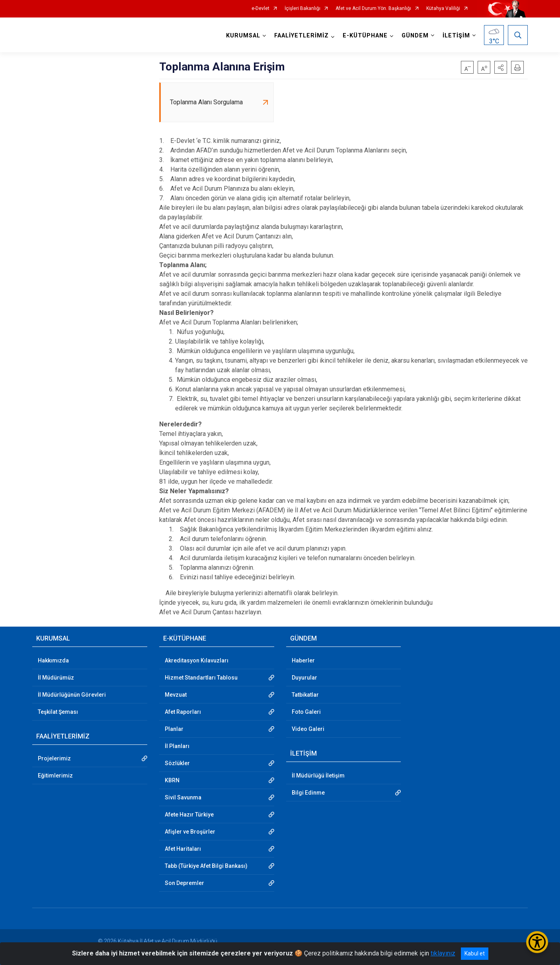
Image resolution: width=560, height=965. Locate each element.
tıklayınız (443, 953)
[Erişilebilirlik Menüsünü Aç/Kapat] (537, 942)
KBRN (172, 780)
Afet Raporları (183, 712)
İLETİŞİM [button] (456, 36)
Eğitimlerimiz (55, 776)
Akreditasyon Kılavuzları (197, 660)
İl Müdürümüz (56, 678)
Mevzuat (176, 695)
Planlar (174, 729)
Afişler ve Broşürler (190, 832)
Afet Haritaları (183, 849)
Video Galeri (308, 729)
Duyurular (304, 678)
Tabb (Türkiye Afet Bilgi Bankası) (206, 866)
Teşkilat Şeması (58, 712)
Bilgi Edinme (308, 793)
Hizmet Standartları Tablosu (201, 678)
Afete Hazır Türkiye (189, 815)
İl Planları (177, 746)
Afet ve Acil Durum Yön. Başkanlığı (373, 9)
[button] (501, 67)
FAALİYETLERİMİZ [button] (301, 36)
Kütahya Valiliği (443, 9)
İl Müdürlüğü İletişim (318, 776)
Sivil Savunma (183, 797)
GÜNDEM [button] (415, 36)
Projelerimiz (54, 758)
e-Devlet (260, 9)
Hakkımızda (53, 660)
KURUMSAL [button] (243, 36)
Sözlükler (177, 763)
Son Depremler (184, 883)
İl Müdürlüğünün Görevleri (72, 695)
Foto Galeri (306, 712)
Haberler (303, 660)
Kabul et (475, 953)
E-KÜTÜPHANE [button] (365, 36)
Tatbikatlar (305, 695)
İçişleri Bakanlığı (302, 9)
